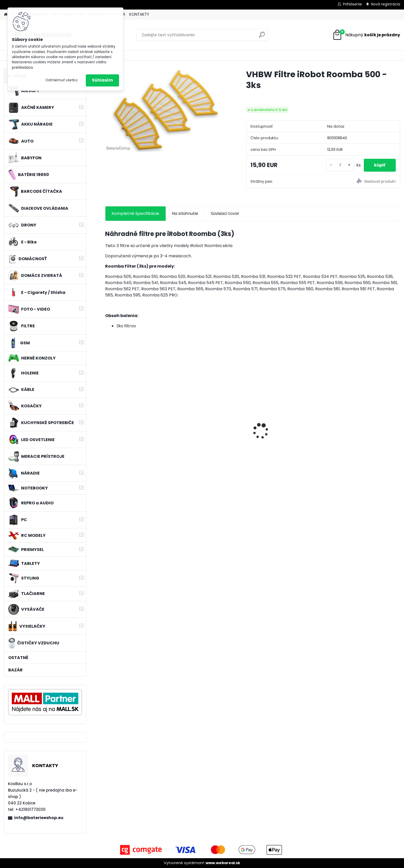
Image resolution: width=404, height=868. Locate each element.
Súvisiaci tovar (225, 213)
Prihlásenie (352, 4)
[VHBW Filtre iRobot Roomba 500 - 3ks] (167, 110)
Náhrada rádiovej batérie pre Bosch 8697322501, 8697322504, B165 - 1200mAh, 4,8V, (138, 437)
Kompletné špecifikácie (135, 213)
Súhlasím (102, 80)
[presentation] (108, 422)
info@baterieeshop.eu (39, 818)
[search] (262, 37)
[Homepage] (6, 15)
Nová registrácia (386, 4)
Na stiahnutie (185, 213)
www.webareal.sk (223, 863)
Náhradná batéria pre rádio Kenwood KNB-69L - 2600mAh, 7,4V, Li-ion (214, 436)
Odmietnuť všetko (61, 80)
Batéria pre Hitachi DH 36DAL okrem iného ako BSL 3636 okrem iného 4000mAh (362, 436)
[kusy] (340, 165)
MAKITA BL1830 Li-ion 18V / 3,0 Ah (287, 429)
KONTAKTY (139, 14)
